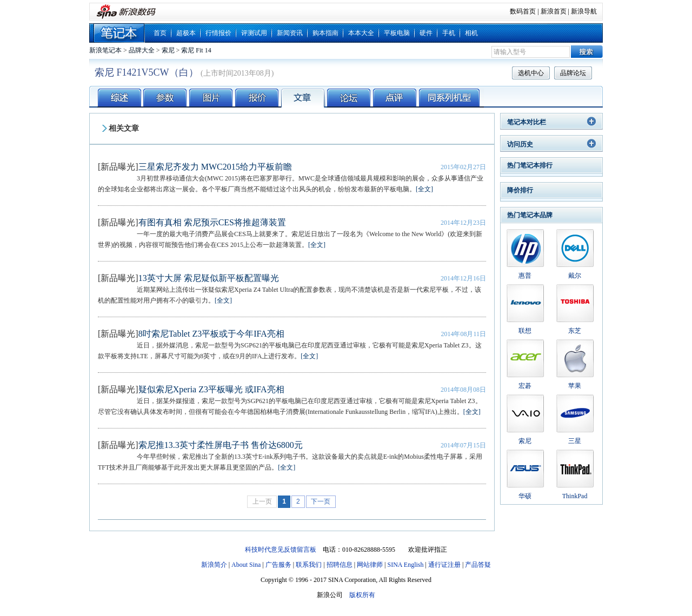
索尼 (168, 50)
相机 (471, 33)
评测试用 (254, 33)
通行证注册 (444, 565)
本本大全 (361, 33)
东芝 (575, 331)
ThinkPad (575, 496)
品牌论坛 (573, 73)
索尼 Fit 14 (196, 50)
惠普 (525, 276)
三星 (575, 441)
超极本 (186, 33)
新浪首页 (554, 11)
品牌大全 (142, 50)
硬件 (426, 33)
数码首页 (523, 11)
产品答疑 (478, 565)
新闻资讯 (290, 33)
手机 (449, 33)
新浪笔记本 (105, 50)
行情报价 (218, 33)
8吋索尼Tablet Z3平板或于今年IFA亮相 (211, 334)
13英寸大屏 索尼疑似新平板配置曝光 (209, 278)
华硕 (525, 496)
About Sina (246, 565)
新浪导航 (584, 11)
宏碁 (525, 386)
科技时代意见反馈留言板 (281, 550)
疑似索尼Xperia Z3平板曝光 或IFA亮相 (211, 389)
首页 (160, 33)
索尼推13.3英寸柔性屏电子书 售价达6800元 (221, 445)
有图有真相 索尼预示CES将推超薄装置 (212, 222)
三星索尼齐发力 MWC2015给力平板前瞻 (215, 167)
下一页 (321, 501)
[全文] (424, 189)
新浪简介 (214, 565)
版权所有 (362, 595)
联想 (525, 331)
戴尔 (575, 276)
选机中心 (531, 73)
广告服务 (278, 565)
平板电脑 (397, 33)
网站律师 (370, 565)
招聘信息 (340, 565)
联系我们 (309, 565)
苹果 (575, 386)
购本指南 (325, 33)
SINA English (405, 565)
